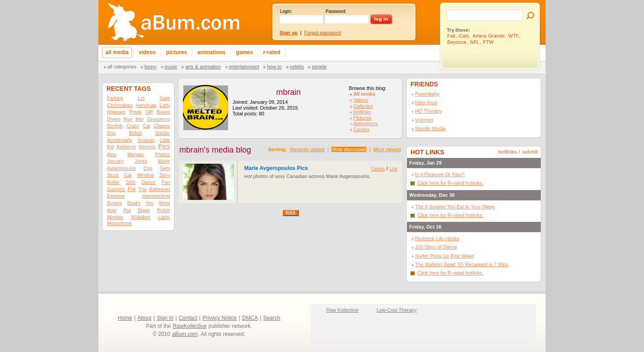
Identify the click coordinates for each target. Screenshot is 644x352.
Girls (131, 182)
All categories (122, 67)
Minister (115, 217)
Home (125, 318)
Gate (165, 98)
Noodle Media (430, 128)
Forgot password (322, 33)
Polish (163, 210)
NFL (475, 42)
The (142, 189)
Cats (464, 36)
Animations (365, 123)
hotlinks (508, 152)
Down (144, 210)
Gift (149, 112)
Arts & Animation (203, 67)
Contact (188, 318)
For (131, 189)
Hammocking (156, 196)
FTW (488, 42)
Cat (146, 126)
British (136, 133)
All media (364, 94)
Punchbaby (427, 94)
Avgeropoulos (121, 168)
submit (530, 152)
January (115, 161)
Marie (164, 161)
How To (274, 67)
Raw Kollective (343, 310)
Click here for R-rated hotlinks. (450, 183)
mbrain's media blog (215, 150)
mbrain (288, 92)
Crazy (133, 126)
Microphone (119, 223)
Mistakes (141, 217)
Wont (164, 203)
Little (165, 140)
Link (394, 169)
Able (112, 210)
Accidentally (120, 140)
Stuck (113, 175)
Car (128, 175)
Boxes (163, 112)
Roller (113, 182)
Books (134, 203)
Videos (361, 100)
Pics (164, 146)
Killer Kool (426, 102)
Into (140, 119)
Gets (165, 168)
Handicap (146, 105)
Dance (149, 182)
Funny (150, 67)
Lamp (164, 217)
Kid (110, 147)
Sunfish (115, 126)
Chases (162, 126)
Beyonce (457, 42)
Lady (165, 105)
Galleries (363, 106)
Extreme (116, 196)
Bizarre (114, 203)
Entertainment (244, 67)
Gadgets (116, 189)
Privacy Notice (220, 318)
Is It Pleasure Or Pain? (440, 174)
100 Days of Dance (436, 247)
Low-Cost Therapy (397, 310)
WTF (513, 36)
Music (171, 67)
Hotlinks (362, 112)
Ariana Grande (489, 36)
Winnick (147, 147)
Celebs (297, 67)
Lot (142, 98)
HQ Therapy (428, 111)
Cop (148, 168)
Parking (115, 98)
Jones (141, 161)
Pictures (362, 118)
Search (271, 318)
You (150, 203)
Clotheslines (120, 105)
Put (127, 210)
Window (146, 175)
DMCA (250, 318)
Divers (114, 119)
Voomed (424, 120)
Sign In (165, 318)
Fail (451, 36)
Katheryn (126, 147)
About (144, 318)
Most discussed (349, 149)
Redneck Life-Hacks (437, 238)
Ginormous (158, 119)
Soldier (163, 133)
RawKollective (189, 326)
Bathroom (160, 189)
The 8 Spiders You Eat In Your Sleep (455, 207)
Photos (163, 154)
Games (361, 129)
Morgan (136, 154)
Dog (111, 133)
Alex (112, 154)
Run (128, 119)
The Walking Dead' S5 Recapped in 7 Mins (462, 264)
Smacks (146, 140)
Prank (136, 112)
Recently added (307, 149)
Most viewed (387, 149)
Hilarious (116, 112)
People (319, 67)
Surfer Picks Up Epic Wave (445, 256)
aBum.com (185, 334)
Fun (166, 182)
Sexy (165, 175)
